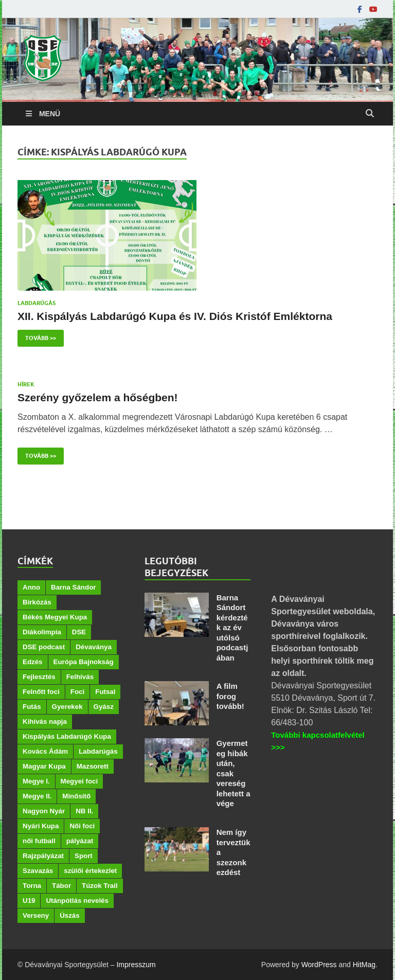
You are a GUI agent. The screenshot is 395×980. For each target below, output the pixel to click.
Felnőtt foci (41, 692)
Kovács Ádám (45, 751)
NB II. (84, 811)
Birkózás (37, 602)
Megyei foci (79, 781)
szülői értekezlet (90, 871)
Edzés (33, 662)
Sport (84, 856)
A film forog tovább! (230, 696)
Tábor (61, 886)
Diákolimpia (42, 632)
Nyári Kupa (41, 826)
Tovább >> (37, 336)
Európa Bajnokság (84, 662)
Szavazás (38, 871)
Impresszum (136, 965)
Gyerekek (67, 707)
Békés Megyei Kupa (55, 617)
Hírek (26, 384)
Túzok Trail (100, 886)
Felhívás (80, 677)
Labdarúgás (37, 303)
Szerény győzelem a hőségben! (98, 397)
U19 (29, 901)
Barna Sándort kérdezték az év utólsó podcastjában (232, 628)
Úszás (70, 915)
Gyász (104, 707)
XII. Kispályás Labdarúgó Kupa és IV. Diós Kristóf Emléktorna (175, 316)
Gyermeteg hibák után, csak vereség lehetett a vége (234, 773)
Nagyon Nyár (44, 811)
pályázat (80, 841)
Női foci (82, 826)
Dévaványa (94, 647)
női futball (39, 841)
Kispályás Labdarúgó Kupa (67, 736)
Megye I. (36, 781)
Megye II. (37, 796)
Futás (32, 707)
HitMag (364, 965)
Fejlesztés (39, 677)
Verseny (36, 915)
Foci (77, 692)
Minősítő (76, 796)
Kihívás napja (45, 721)
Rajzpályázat (43, 856)
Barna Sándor (73, 587)
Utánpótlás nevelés (77, 901)
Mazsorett (93, 766)
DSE (79, 632)
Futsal (105, 692)
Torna (32, 886)
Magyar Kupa (44, 766)
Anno (31, 587)
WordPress (319, 965)
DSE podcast (44, 647)
